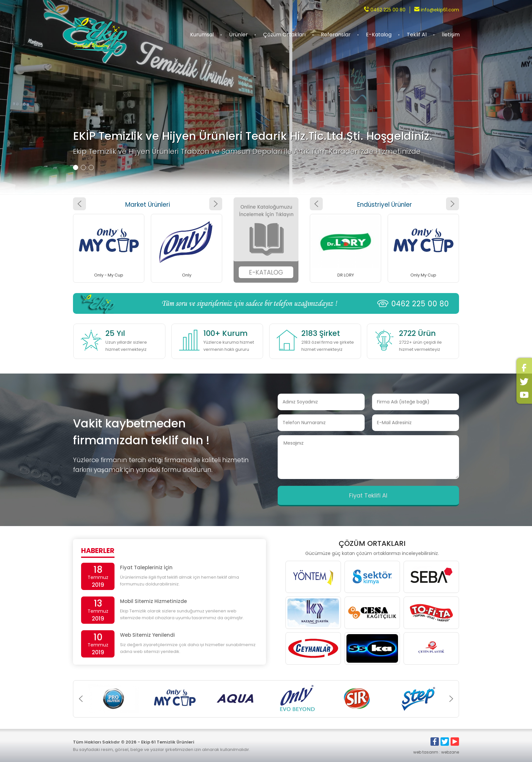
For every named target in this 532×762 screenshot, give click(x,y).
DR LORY (346, 275)
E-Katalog (379, 35)
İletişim (451, 35)
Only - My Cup (109, 275)
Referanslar (336, 35)
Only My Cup (423, 275)
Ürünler (238, 35)
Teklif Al (417, 35)
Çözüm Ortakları (284, 35)
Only (187, 275)
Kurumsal (202, 35)
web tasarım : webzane (436, 752)
